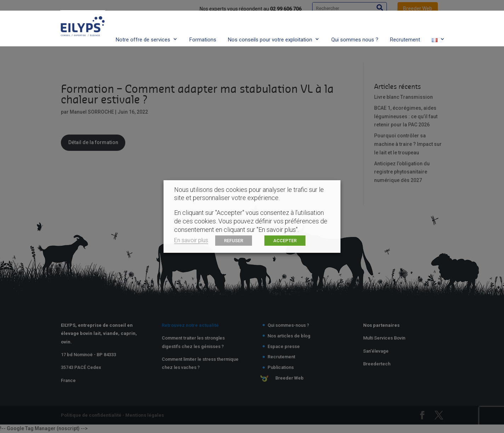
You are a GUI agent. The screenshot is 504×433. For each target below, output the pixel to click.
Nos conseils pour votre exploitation (270, 26)
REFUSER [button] (234, 241)
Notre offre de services (143, 26)
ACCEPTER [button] (285, 241)
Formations (203, 26)
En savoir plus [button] (191, 240)
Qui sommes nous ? (355, 26)
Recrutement (405, 26)
